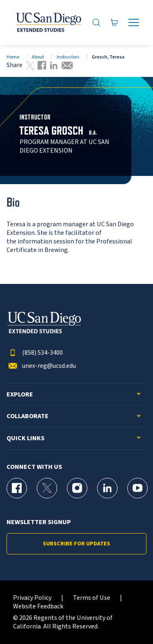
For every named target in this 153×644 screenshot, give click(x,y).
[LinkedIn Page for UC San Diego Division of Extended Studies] (107, 488)
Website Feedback (38, 607)
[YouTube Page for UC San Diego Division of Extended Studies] (137, 488)
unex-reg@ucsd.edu (41, 366)
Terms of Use (92, 598)
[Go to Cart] (114, 22)
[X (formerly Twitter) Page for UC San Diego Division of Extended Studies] (47, 488)
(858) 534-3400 (35, 353)
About (38, 57)
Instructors (68, 57)
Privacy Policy (32, 598)
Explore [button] (20, 395)
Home (13, 57)
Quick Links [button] (25, 438)
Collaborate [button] (28, 416)
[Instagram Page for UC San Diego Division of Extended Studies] (77, 488)
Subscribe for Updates (76, 544)
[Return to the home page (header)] (48, 23)
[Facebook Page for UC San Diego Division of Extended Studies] (17, 488)
